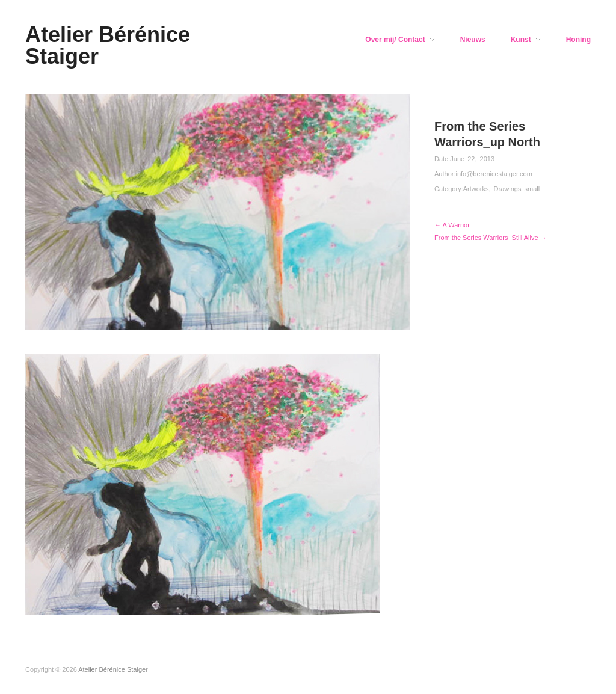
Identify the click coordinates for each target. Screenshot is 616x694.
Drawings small (517, 189)
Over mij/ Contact (395, 40)
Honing (578, 40)
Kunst (521, 40)
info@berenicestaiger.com (494, 174)
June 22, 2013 (472, 159)
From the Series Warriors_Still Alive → (491, 238)
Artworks (476, 189)
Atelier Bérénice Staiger (108, 45)
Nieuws (473, 40)
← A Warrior (452, 225)
